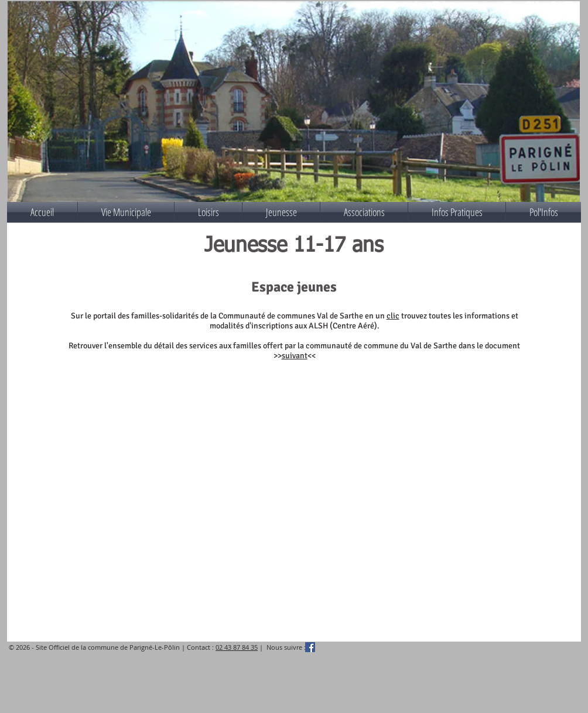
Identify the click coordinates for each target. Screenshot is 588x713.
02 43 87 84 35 (237, 647)
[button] (126, 212)
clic (393, 316)
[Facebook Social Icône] (310, 647)
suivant (295, 356)
